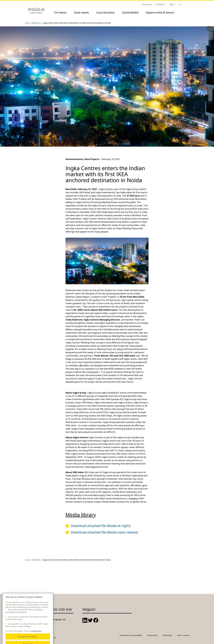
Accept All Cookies (28, 639)
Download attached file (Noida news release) (104, 532)
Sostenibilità (130, 12)
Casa (27, 23)
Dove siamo (81, 12)
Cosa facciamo (105, 12)
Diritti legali (168, 635)
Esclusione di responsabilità (131, 635)
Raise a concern (184, 635)
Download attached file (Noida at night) (101, 526)
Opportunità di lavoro (160, 12)
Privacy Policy (152, 635)
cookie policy (36, 634)
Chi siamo (60, 12)
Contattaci (160, 4)
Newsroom (147, 4)
